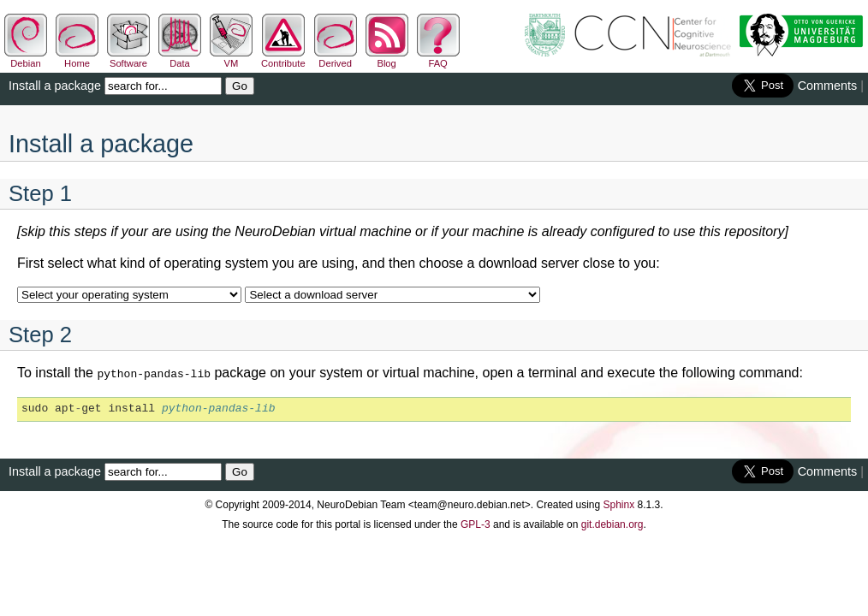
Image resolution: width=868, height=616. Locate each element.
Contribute (283, 58)
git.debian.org (612, 523)
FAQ (438, 58)
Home (77, 58)
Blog (387, 58)
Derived (336, 58)
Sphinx (619, 503)
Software (128, 58)
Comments (828, 86)
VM (231, 58)
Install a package (55, 86)
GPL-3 (476, 523)
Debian (26, 58)
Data (180, 58)
